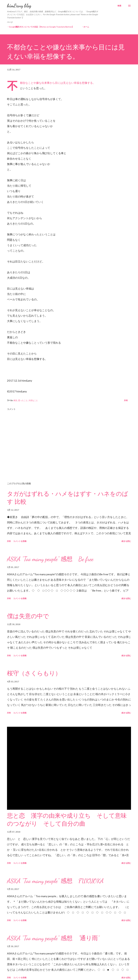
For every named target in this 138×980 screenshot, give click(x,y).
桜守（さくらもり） (34, 673)
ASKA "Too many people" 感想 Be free (50, 559)
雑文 (15, 400)
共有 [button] (126, 400)
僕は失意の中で (28, 616)
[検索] (119, 6)
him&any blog (19, 6)
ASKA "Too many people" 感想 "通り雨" (53, 938)
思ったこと (23, 400)
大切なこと (33, 400)
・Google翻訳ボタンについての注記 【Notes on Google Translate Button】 (40, 27)
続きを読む (126, 541)
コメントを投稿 (20, 541)
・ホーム (85, 27)
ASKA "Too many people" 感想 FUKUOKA (55, 881)
